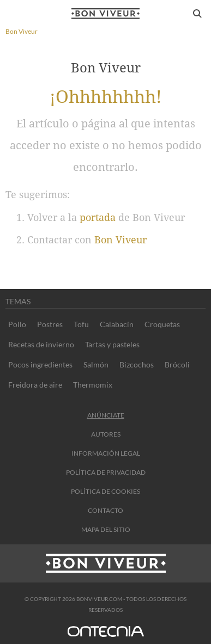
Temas (18, 301)
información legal (106, 453)
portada (98, 217)
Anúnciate (106, 415)
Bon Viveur (120, 240)
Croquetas (162, 324)
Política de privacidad (106, 472)
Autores (106, 434)
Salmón (96, 364)
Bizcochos (137, 364)
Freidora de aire (35, 385)
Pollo (17, 324)
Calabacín (117, 324)
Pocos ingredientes (40, 364)
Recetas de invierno (41, 344)
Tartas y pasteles (112, 344)
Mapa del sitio (106, 529)
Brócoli (177, 364)
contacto (106, 510)
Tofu (81, 324)
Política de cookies (106, 491)
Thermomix (93, 385)
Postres (50, 324)
